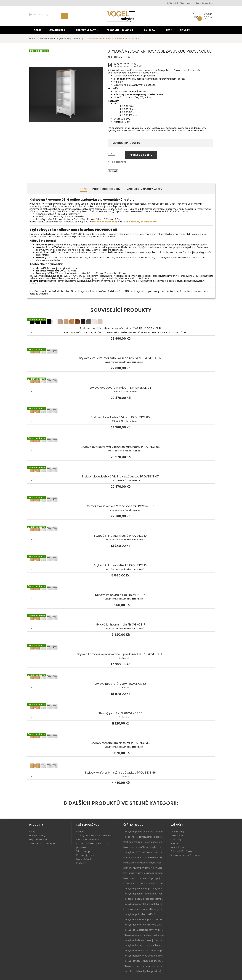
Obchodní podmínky (88, 839)
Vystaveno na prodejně (42, 843)
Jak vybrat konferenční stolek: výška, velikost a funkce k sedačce (145, 925)
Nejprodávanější (38, 839)
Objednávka (186, 3)
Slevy (32, 832)
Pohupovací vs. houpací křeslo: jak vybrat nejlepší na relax (145, 909)
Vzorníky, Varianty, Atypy (144, 189)
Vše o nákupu (84, 851)
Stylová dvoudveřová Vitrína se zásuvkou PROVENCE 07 (121, 470)
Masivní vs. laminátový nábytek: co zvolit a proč (145, 847)
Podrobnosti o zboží (107, 189)
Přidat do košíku (141, 155)
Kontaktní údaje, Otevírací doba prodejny (94, 845)
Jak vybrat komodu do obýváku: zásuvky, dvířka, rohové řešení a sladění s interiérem (145, 945)
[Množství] (112, 153)
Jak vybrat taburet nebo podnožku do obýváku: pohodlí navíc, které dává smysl (145, 961)
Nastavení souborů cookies (185, 855)
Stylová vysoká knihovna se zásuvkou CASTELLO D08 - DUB (121, 322)
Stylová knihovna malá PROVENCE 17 (121, 618)
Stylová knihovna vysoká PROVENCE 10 (121, 529)
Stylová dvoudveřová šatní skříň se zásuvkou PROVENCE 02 (121, 352)
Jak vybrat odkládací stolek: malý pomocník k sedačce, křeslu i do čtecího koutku (145, 951)
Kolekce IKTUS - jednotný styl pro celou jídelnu (145, 883)
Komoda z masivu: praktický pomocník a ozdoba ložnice (145, 873)
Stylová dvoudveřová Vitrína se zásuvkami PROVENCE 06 (121, 441)
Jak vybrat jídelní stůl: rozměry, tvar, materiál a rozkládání (145, 894)
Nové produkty (37, 836)
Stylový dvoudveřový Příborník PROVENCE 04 (121, 381)
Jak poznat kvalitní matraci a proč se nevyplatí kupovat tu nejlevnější (145, 837)
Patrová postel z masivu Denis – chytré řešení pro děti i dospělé (145, 857)
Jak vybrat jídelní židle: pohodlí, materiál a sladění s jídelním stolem (145, 889)
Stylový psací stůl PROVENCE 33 (121, 707)
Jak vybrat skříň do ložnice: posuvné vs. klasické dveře (145, 852)
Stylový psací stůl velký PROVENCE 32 (121, 678)
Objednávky (177, 836)
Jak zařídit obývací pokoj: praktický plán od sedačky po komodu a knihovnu (145, 971)
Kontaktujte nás (85, 855)
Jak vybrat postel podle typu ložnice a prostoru (145, 832)
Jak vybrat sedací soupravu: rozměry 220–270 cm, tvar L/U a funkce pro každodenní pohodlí (145, 920)
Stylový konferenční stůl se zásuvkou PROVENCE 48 (121, 766)
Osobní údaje (178, 832)
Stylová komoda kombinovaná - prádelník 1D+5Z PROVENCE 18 (121, 648)
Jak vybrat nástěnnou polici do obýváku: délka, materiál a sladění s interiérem (145, 956)
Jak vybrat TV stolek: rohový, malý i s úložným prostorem (145, 930)
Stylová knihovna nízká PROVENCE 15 (121, 589)
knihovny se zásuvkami (143, 222)
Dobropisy (176, 839)
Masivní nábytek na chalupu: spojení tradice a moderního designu (145, 878)
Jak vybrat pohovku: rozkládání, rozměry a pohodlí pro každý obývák (145, 914)
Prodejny (81, 863)
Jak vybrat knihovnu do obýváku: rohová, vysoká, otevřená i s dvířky (145, 940)
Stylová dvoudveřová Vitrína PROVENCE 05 (121, 411)
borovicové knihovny (105, 222)
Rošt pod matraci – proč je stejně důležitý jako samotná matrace (145, 842)
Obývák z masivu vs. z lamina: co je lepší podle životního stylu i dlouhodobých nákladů (145, 966)
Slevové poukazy (180, 847)
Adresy (174, 843)
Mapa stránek (84, 859)
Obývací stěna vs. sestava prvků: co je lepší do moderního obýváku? (145, 935)
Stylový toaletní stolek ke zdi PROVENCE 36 (121, 737)
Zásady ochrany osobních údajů (94, 836)
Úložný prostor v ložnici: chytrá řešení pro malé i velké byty (145, 863)
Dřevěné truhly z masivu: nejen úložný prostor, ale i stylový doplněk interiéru (145, 868)
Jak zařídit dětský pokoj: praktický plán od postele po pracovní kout (145, 899)
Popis (84, 189)
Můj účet (172, 3)
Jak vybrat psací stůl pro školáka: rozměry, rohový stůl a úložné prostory (145, 904)
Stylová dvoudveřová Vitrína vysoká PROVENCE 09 (121, 500)
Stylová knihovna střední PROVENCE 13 (121, 559)
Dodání (80, 832)
